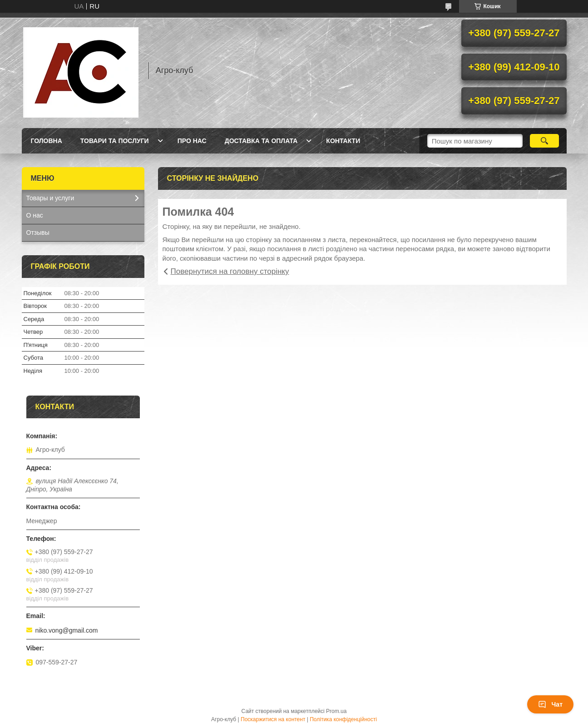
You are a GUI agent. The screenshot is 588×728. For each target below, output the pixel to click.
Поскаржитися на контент (273, 719)
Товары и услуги (50, 198)
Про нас (192, 141)
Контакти (343, 141)
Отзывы (38, 233)
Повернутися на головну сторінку (230, 271)
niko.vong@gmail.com (67, 630)
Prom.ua (336, 711)
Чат (550, 704)
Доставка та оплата (261, 141)
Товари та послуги (115, 141)
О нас (35, 215)
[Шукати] (545, 141)
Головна (47, 141)
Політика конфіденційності (343, 719)
